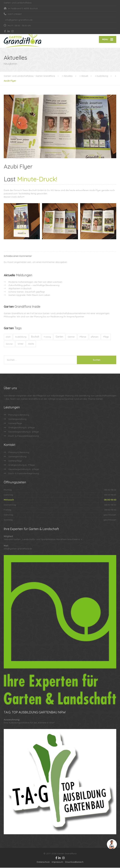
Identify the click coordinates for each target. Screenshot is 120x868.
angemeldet (20, 262)
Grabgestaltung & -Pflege (21, 465)
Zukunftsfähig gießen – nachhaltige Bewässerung (34, 285)
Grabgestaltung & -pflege (21, 428)
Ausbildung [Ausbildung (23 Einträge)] (21, 337)
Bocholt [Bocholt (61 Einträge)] (35, 337)
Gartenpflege (15, 424)
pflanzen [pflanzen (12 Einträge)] (95, 337)
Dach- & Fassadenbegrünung (24, 436)
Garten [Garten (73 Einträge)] (59, 337)
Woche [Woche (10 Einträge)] (31, 344)
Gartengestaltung (17, 419)
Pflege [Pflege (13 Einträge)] (106, 337)
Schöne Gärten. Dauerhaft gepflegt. (27, 292)
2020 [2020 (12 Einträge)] (8, 337)
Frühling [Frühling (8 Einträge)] (47, 337)
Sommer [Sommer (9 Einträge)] (9, 344)
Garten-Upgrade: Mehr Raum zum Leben (29, 295)
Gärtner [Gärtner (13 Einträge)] (71, 337)
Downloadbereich (74, 862)
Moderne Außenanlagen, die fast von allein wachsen (35, 282)
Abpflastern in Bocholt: (20, 289)
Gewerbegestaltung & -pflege (24, 432)
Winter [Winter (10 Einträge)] (21, 344)
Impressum (57, 862)
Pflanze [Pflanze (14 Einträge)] (83, 337)
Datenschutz (43, 862)
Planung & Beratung (19, 415)
